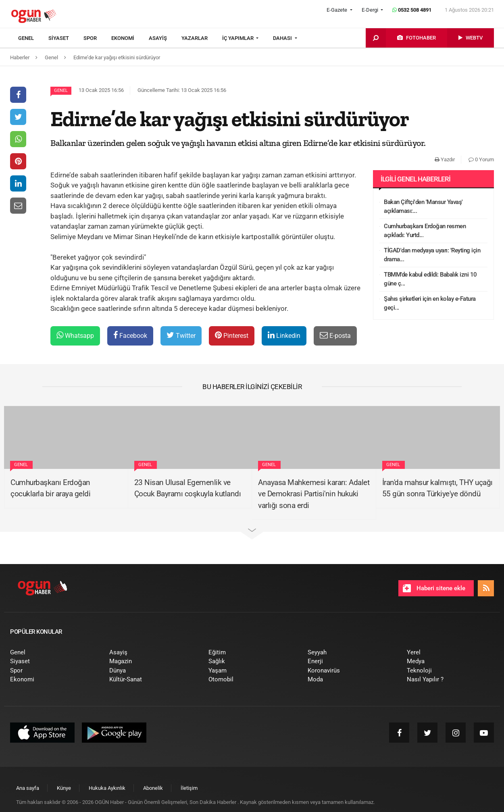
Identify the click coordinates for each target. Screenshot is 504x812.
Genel (61, 91)
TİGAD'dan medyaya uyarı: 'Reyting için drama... (432, 255)
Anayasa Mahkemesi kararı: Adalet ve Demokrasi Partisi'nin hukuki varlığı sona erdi (314, 494)
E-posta (335, 335)
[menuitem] (33, 38)
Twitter (181, 335)
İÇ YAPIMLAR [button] (238, 38)
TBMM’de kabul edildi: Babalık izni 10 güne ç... (430, 279)
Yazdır (445, 159)
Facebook (130, 335)
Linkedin (284, 335)
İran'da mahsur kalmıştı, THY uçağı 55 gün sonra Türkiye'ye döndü (437, 488)
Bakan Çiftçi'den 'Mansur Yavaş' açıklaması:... (423, 207)
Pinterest (232, 335)
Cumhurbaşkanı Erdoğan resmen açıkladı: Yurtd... (425, 231)
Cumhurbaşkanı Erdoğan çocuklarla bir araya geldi (50, 488)
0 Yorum (481, 159)
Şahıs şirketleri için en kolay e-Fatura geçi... (430, 303)
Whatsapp (75, 335)
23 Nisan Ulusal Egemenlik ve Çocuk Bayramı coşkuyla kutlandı (188, 488)
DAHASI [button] (283, 38)
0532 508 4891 (412, 10)
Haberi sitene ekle (434, 588)
